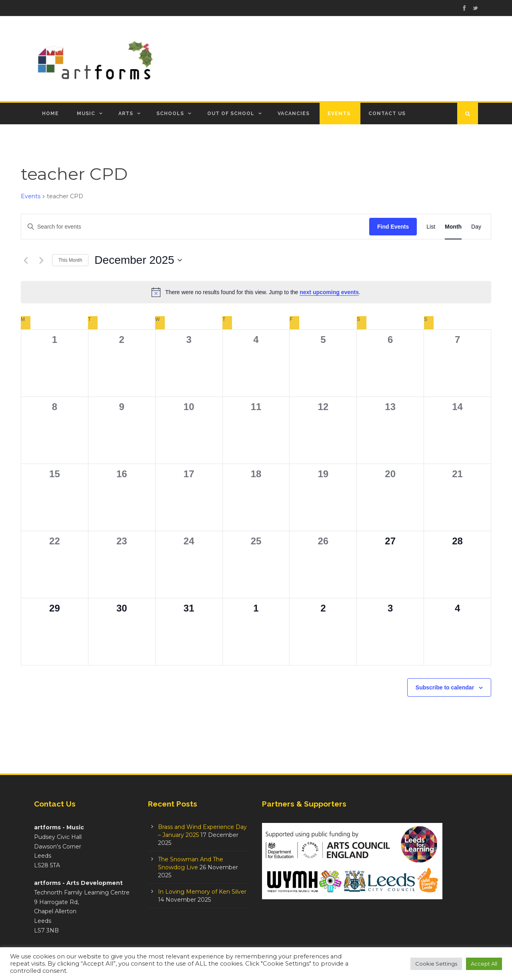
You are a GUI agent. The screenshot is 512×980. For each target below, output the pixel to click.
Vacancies (294, 114)
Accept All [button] (484, 964)
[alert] (256, 292)
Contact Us (387, 114)
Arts (126, 114)
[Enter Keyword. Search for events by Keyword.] (195, 227)
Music (86, 114)
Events (339, 114)
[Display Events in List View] (431, 227)
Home (50, 114)
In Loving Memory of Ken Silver (202, 892)
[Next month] (41, 260)
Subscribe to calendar (445, 687)
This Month (70, 260)
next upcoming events (329, 292)
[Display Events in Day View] (476, 227)
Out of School (231, 114)
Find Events (393, 227)
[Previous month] (26, 260)
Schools (170, 114)
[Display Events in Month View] (453, 227)
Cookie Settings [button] (436, 964)
